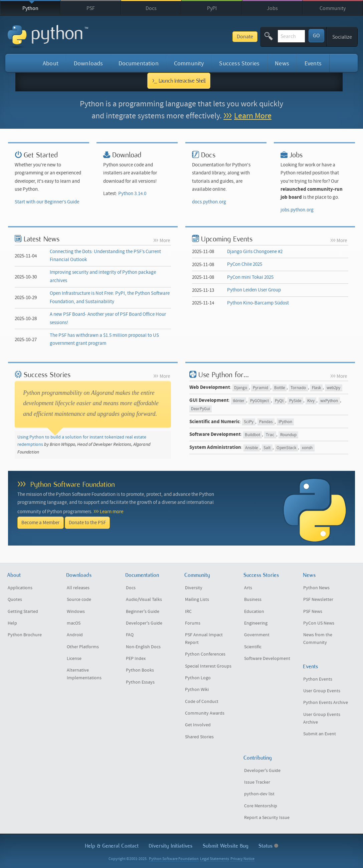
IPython (285, 422)
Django (241, 388)
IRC (188, 612)
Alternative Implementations (84, 674)
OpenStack (286, 448)
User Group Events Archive (322, 718)
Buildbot (252, 435)
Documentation (139, 64)
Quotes (15, 600)
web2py (333, 388)
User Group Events (322, 691)
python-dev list (259, 794)
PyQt (279, 401)
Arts (248, 588)
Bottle (280, 388)
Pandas (266, 422)
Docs (151, 8)
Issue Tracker (257, 782)
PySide (295, 401)
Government (257, 635)
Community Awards (205, 713)
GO (316, 36)
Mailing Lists (197, 600)
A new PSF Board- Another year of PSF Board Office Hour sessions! (108, 318)
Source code (79, 600)
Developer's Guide (144, 623)
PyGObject (259, 401)
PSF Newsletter (318, 600)
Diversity (194, 588)
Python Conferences (205, 654)
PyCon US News (319, 623)
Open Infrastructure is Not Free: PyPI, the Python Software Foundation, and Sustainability (110, 297)
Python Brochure (25, 635)
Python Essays (140, 682)
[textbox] (267, 36)
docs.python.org (209, 202)
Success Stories (239, 64)
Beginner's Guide (143, 612)
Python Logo (198, 678)
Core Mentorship (261, 806)
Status (268, 846)
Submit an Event (320, 734)
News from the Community (318, 639)
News (282, 64)
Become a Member (40, 523)
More (165, 241)
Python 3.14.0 (132, 194)
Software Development (267, 659)
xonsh (307, 448)
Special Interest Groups (208, 666)
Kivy (311, 401)
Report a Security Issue (267, 818)
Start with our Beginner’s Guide (47, 202)
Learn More (253, 116)
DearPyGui (201, 409)
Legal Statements (215, 859)
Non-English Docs (143, 647)
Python (30, 8)
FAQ (130, 635)
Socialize (342, 37)
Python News (316, 588)
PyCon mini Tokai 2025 (250, 277)
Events (313, 64)
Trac (270, 435)
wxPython (329, 401)
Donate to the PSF (87, 523)
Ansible (251, 448)
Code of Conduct (202, 702)
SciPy (249, 422)
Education (254, 612)
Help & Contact (112, 846)
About (51, 64)
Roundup (288, 435)
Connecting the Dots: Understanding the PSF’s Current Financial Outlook (105, 256)
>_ (179, 81)
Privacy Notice (242, 859)
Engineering (256, 623)
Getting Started (23, 612)
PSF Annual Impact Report (204, 639)
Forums (193, 623)
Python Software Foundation (73, 484)
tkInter (239, 401)
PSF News (313, 612)
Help (12, 623)
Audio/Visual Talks (144, 600)
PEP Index (136, 659)
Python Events (318, 679)
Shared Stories (199, 737)
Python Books (140, 670)
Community (333, 8)
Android (75, 635)
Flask (316, 388)
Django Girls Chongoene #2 (255, 252)
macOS (74, 623)
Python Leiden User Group (254, 290)
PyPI (212, 8)
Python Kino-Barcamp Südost (258, 303)
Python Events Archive (326, 703)
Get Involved (198, 725)
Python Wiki (197, 690)
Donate (197, 37)
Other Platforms (83, 647)
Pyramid (260, 388)
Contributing (258, 758)
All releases (78, 588)
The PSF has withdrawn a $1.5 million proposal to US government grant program (104, 339)
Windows (76, 612)
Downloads (88, 64)
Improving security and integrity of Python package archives (103, 276)
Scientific (253, 647)
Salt (267, 448)
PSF (91, 8)
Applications (20, 588)
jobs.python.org (297, 210)
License (74, 659)
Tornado (298, 388)
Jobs (272, 8)
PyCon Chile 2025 (245, 264)
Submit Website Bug (226, 846)
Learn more (112, 512)
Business (253, 600)
